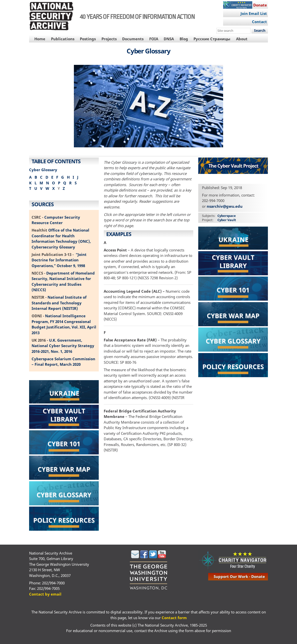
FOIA (154, 39)
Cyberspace (227, 216)
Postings (88, 39)
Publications (63, 39)
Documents (133, 39)
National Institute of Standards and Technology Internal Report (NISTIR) (59, 303)
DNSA (169, 39)
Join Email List (254, 13)
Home (40, 39)
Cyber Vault (227, 220)
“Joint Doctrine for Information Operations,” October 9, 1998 (59, 260)
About (242, 39)
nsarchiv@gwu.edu (225, 206)
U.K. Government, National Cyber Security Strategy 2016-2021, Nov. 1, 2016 (63, 346)
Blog (184, 39)
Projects (109, 39)
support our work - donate (239, 576)
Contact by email (45, 594)
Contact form (174, 618)
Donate (260, 5)
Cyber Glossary (43, 170)
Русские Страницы (212, 39)
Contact (259, 22)
